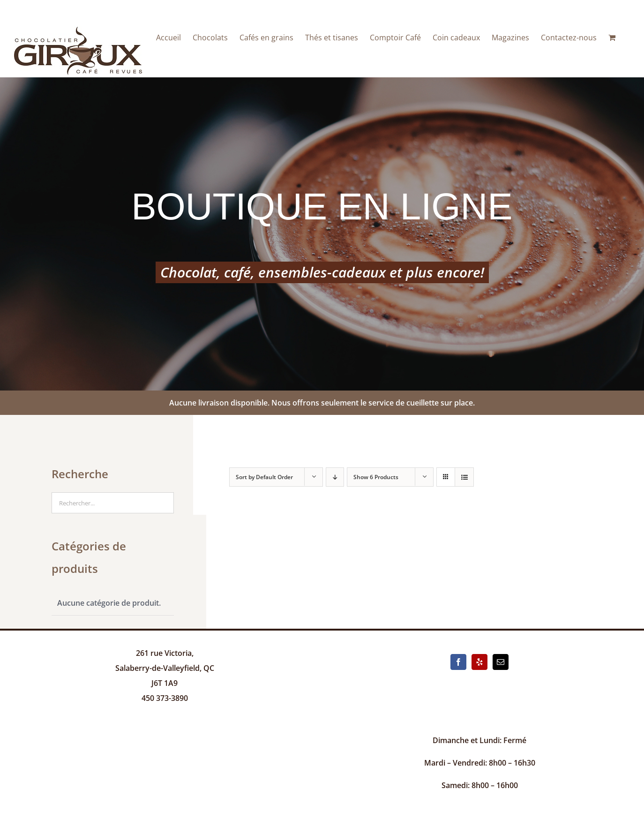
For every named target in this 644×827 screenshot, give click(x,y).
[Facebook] (458, 662)
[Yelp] (479, 662)
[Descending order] (335, 477)
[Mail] (501, 662)
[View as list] (464, 477)
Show (376, 477)
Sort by (264, 477)
